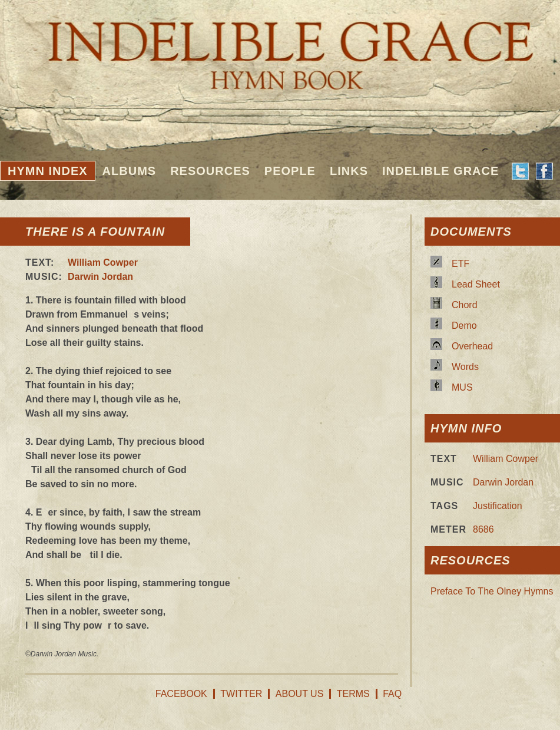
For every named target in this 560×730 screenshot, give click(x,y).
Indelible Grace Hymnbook (280, 47)
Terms (353, 694)
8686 (483, 529)
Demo (464, 326)
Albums (130, 171)
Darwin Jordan (100, 277)
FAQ (392, 694)
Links (349, 171)
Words (465, 367)
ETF (460, 264)
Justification (498, 506)
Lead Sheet (476, 284)
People (290, 171)
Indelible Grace (440, 171)
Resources (210, 171)
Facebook (181, 694)
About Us (300, 694)
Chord (465, 305)
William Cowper (103, 262)
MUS (462, 387)
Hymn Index (48, 171)
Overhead (472, 346)
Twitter (241, 694)
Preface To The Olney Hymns (492, 591)
